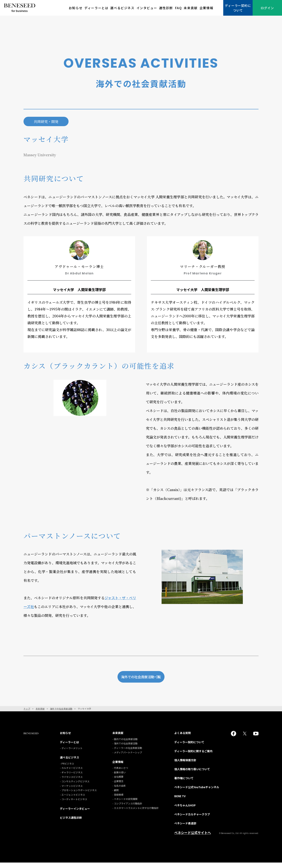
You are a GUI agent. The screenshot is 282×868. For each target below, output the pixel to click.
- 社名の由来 (119, 791)
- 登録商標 (118, 800)
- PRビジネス (67, 769)
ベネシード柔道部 (185, 829)
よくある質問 (183, 739)
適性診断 (166, 8)
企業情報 (206, 8)
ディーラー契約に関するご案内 (193, 757)
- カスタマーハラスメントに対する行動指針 (136, 814)
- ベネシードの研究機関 (125, 805)
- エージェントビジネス (72, 800)
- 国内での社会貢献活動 (125, 744)
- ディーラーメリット (71, 753)
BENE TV (180, 802)
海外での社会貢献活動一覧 (150, 679)
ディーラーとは (96, 8)
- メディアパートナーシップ (127, 758)
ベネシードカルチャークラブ (192, 820)
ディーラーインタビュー (75, 814)
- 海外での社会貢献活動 (125, 749)
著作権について (184, 784)
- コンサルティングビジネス (75, 787)
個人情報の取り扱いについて (192, 775)
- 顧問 (116, 796)
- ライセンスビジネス (71, 782)
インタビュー (147, 8)
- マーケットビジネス (71, 791)
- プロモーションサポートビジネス (78, 796)
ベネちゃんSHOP (185, 811)
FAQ (178, 8)
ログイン (267, 8)
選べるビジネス (122, 8)
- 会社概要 (118, 782)
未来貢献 (191, 8)
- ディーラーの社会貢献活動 (127, 753)
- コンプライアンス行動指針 (127, 809)
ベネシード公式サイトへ (193, 838)
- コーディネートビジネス (74, 805)
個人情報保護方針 (185, 766)
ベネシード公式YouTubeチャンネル (197, 793)
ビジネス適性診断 (71, 823)
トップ (27, 714)
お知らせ (76, 8)
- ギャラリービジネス (71, 778)
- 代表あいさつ (120, 773)
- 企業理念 (118, 787)
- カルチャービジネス (71, 773)
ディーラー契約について (238, 8)
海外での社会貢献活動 (61, 714)
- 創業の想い (119, 778)
